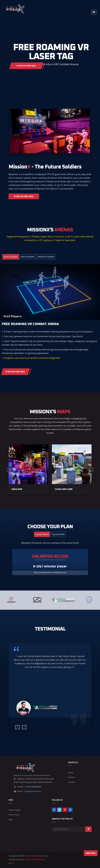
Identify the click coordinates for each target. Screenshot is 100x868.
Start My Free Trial (30, 65)
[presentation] (17, 728)
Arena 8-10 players (46, 257)
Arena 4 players (11, 257)
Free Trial (91, 853)
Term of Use (14, 816)
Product (72, 779)
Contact (72, 783)
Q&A (11, 821)
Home (71, 774)
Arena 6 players (28, 257)
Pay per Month (58, 535)
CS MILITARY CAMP (64, 490)
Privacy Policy (14, 811)
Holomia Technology (33, 857)
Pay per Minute (42, 535)
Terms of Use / (32, 861)
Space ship (17, 490)
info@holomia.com (33, 793)
